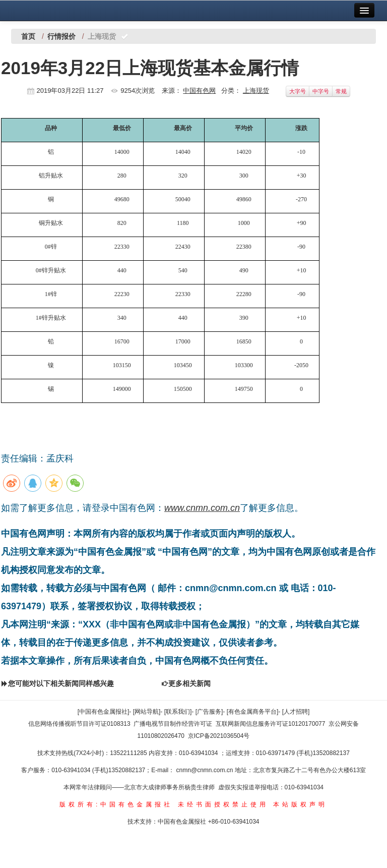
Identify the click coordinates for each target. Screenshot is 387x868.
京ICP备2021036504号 (219, 736)
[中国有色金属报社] (104, 712)
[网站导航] (147, 712)
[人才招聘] (296, 712)
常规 (341, 91)
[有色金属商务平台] (253, 712)
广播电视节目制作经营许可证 (173, 724)
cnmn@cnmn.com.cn (206, 770)
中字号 (321, 91)
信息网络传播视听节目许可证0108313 (79, 724)
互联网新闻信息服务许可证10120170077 (270, 724)
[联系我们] (178, 712)
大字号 (298, 91)
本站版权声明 (300, 804)
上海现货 (256, 91)
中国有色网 (199, 91)
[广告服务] (209, 712)
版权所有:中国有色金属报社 (116, 804)
